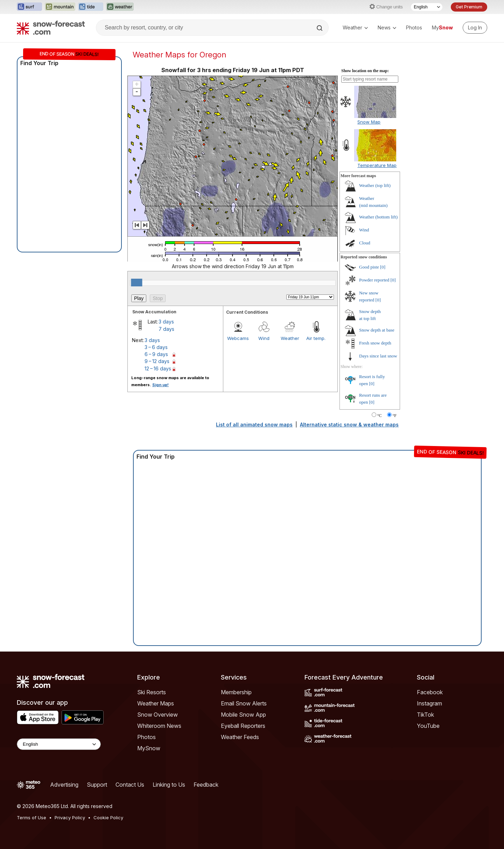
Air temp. (316, 338)
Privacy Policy (70, 817)
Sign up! (160, 385)
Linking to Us (169, 785)
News (387, 27)
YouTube (428, 726)
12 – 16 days (158, 368)
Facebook (430, 692)
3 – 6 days (156, 347)
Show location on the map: (365, 71)
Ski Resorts (152, 692)
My (442, 27)
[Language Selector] (427, 7)
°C (380, 416)
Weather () (375, 185)
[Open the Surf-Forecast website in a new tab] (29, 7)
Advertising (64, 785)
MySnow (149, 748)
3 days (166, 322)
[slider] (136, 283)
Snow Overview (157, 715)
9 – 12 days (157, 361)
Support (97, 785)
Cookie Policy (108, 817)
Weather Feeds (240, 737)
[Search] (320, 28)
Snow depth (377, 330)
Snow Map (369, 122)
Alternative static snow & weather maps (349, 424)
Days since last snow (378, 356)
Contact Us (130, 785)
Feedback (206, 785)
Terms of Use (31, 817)
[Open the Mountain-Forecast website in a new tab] (60, 7)
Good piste (369, 267)
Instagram (429, 703)
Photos (414, 27)
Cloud (365, 243)
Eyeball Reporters (243, 726)
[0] (383, 267)
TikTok (425, 715)
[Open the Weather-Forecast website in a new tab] (120, 7)
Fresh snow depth (375, 343)
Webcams (238, 338)
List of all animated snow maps (254, 424)
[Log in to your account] (475, 28)
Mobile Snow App (243, 715)
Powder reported (374, 280)
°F (395, 416)
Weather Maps (156, 703)
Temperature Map (377, 165)
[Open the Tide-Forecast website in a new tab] (91, 7)
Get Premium (469, 7)
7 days (166, 329)
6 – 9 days (156, 354)
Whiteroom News (159, 726)
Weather (355, 27)
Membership (236, 692)
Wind (264, 338)
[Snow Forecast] (51, 28)
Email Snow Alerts (244, 703)
